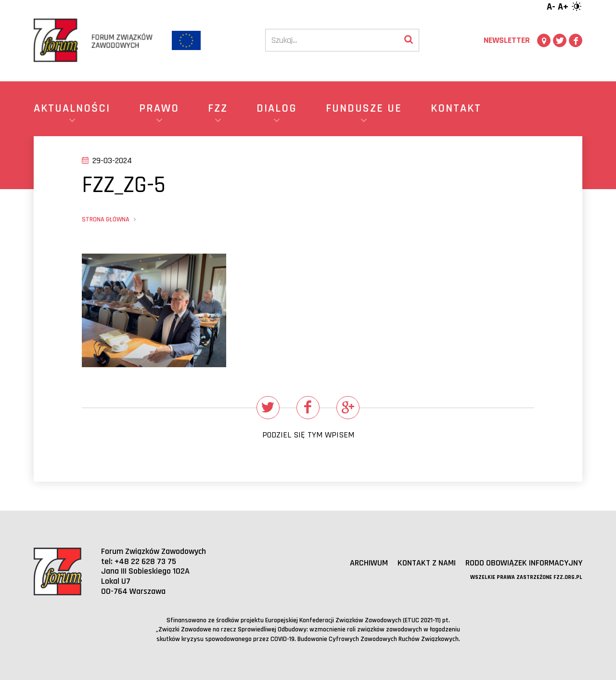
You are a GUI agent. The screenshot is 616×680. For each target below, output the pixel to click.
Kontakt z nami (427, 563)
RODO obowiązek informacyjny (524, 563)
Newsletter (507, 40)
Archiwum (369, 563)
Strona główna (106, 219)
